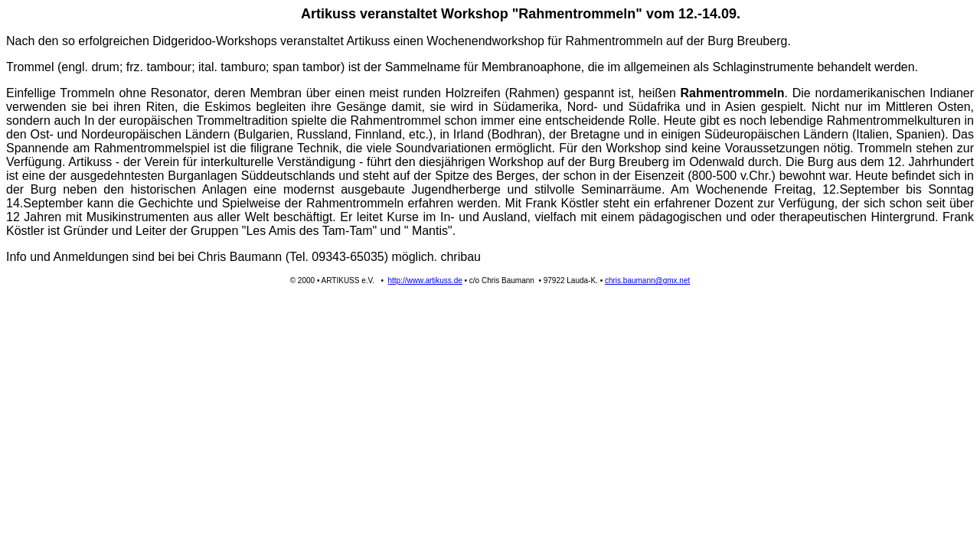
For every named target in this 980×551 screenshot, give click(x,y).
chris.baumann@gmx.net (647, 280)
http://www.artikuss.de (425, 280)
